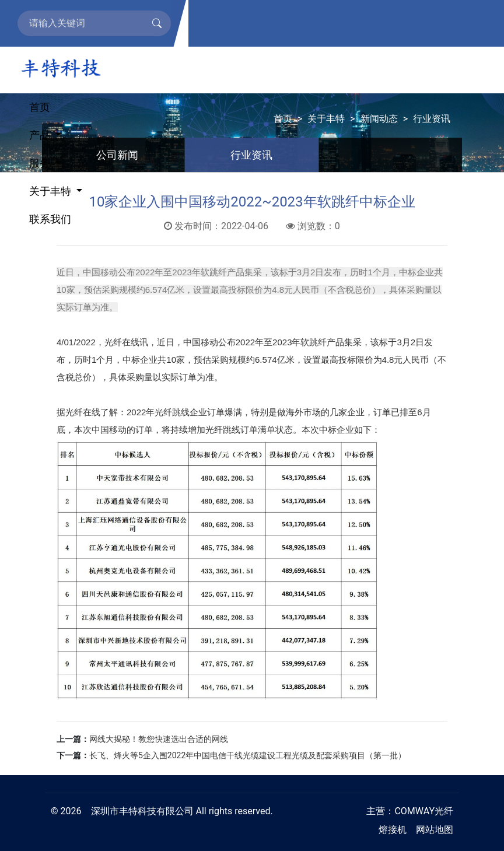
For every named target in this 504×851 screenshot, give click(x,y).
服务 (41, 163)
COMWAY (414, 811)
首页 (40, 107)
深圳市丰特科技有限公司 (142, 811)
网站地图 (435, 830)
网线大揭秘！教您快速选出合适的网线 (159, 739)
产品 (41, 135)
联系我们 (50, 219)
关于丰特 (51, 191)
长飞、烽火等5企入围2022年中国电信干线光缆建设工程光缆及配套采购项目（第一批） (248, 755)
